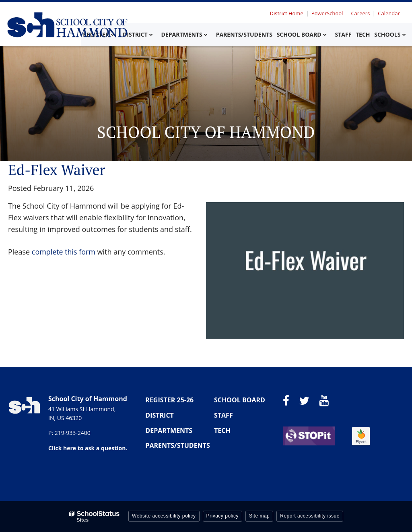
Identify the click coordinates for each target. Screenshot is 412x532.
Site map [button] (259, 516)
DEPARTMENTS (169, 431)
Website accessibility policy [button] (164, 516)
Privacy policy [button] (222, 516)
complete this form (64, 252)
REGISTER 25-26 (169, 400)
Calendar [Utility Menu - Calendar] (389, 13)
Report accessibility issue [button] (310, 516)
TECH (222, 431)
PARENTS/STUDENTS (177, 445)
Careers (361, 13)
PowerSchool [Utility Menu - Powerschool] (328, 13)
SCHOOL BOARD (240, 400)
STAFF (224, 415)
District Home (288, 13)
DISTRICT (160, 415)
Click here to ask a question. (88, 448)
